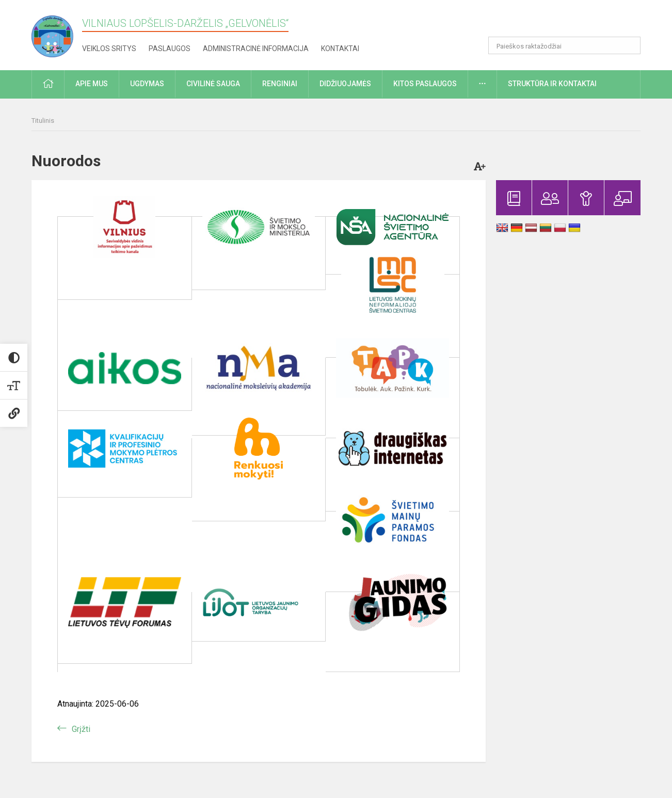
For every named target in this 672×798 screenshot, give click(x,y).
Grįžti (81, 729)
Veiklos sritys (109, 49)
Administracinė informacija (256, 49)
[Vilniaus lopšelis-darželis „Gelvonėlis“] (57, 33)
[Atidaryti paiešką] (629, 45)
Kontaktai (340, 49)
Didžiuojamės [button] (345, 84)
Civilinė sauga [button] (213, 84)
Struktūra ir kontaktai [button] (552, 84)
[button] (570, 22)
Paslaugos (170, 49)
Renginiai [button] (280, 84)
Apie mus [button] (92, 84)
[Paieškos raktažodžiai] (564, 45)
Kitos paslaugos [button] (425, 84)
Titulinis (43, 121)
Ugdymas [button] (147, 84)
